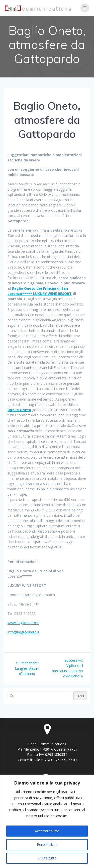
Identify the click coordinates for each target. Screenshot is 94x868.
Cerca (80, 696)
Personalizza (47, 844)
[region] (47, 822)
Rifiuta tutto (47, 858)
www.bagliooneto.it (23, 623)
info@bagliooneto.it (23, 632)
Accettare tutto (47, 831)
